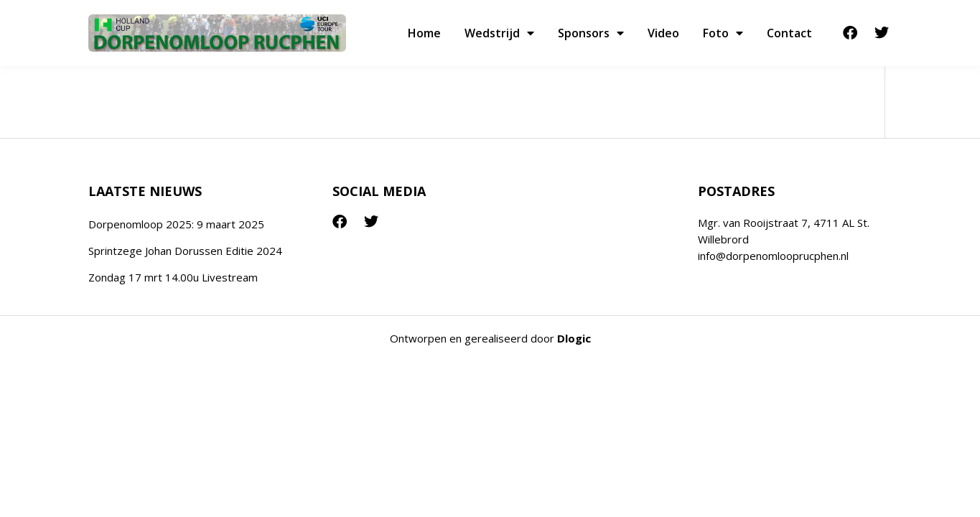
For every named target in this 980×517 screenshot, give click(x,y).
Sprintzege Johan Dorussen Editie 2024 (185, 251)
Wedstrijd (499, 33)
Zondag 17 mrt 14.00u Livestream (173, 277)
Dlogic (574, 338)
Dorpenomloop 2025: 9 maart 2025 (176, 224)
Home (424, 33)
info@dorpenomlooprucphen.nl (773, 256)
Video (663, 33)
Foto (723, 33)
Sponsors (591, 33)
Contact (789, 33)
